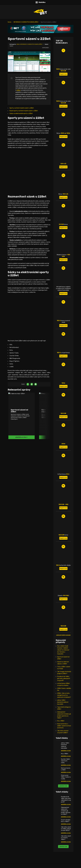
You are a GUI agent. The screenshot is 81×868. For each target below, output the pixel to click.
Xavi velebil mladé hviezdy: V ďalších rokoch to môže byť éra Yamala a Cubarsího (63, 650)
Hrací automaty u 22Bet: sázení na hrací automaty (64, 726)
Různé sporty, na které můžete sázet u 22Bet (24, 111)
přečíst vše (63, 786)
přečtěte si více (66, 751)
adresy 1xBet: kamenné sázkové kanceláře (63, 702)
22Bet (18, 44)
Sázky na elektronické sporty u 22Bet (21, 113)
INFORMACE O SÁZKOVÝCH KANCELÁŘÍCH (26, 22)
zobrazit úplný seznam (63, 635)
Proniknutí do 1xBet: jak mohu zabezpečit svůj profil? (64, 679)
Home (10, 22)
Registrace (63, 74)
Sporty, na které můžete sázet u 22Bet (22, 108)
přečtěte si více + (22, 437)
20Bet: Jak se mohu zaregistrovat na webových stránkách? (64, 695)
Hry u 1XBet (61, 721)
